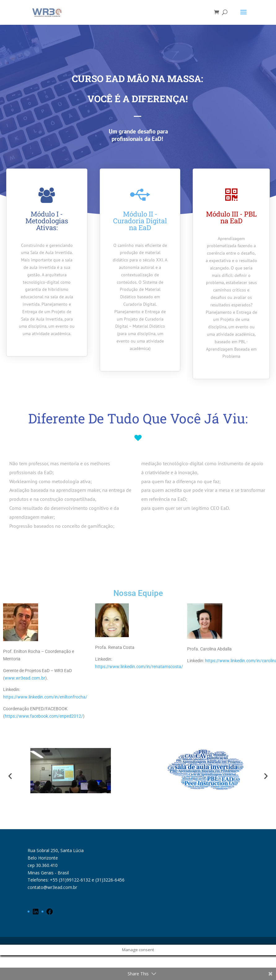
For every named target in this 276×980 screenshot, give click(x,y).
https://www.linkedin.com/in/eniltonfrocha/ (45, 697)
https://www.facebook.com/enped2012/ (44, 716)
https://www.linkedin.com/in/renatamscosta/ (139, 667)
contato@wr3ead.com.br (52, 887)
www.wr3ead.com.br (25, 678)
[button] (10, 776)
